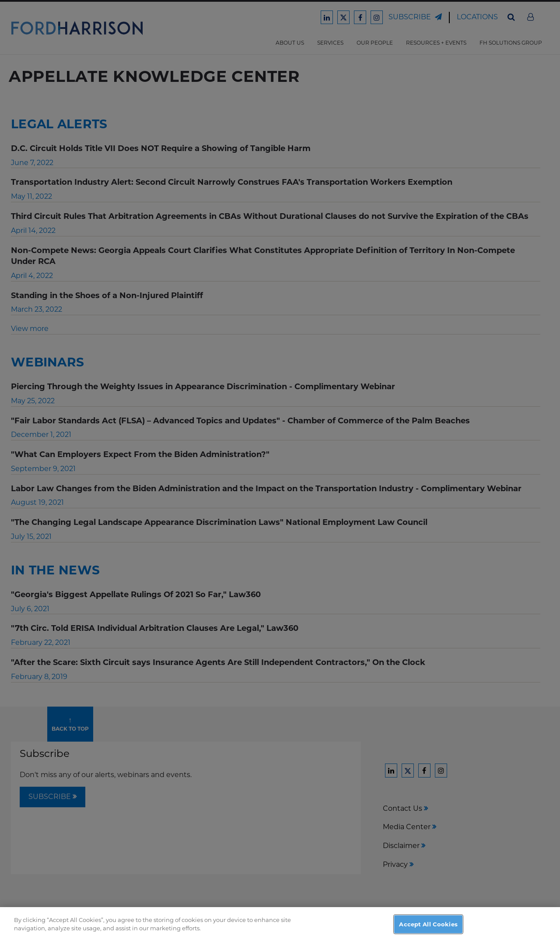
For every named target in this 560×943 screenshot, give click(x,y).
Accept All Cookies (428, 933)
